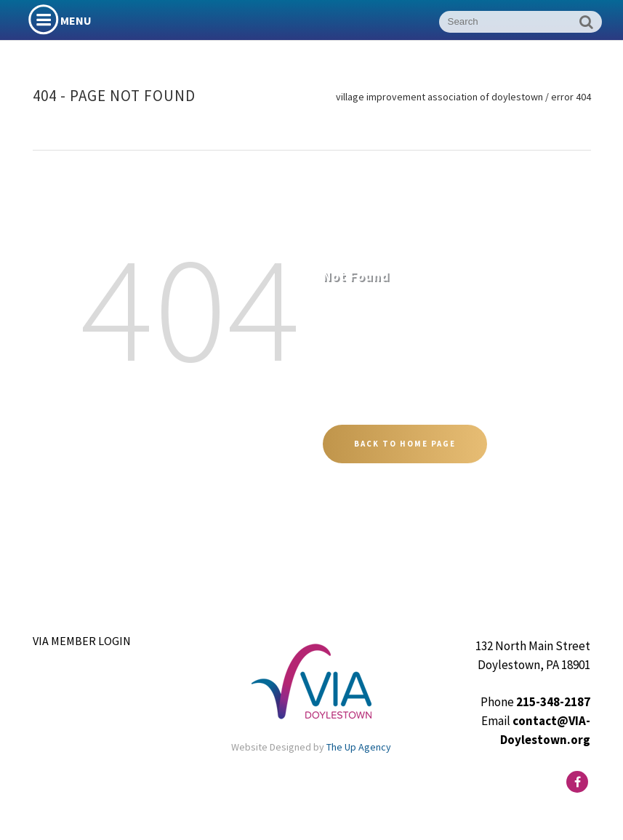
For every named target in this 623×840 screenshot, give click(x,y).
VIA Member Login (82, 641)
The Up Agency (359, 747)
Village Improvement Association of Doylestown (439, 97)
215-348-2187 (553, 702)
